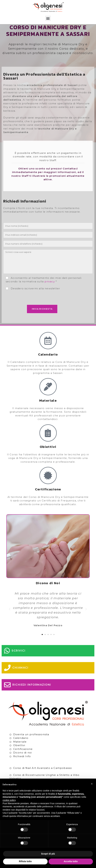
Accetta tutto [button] (71, 861)
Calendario (21, 745)
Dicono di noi (23, 760)
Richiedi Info (22, 763)
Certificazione (23, 756)
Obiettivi (19, 752)
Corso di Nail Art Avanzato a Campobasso (43, 775)
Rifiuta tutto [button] (25, 861)
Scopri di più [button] (48, 854)
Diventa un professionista (31, 741)
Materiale (20, 749)
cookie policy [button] (9, 800)
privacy (50, 289)
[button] (48, 18)
